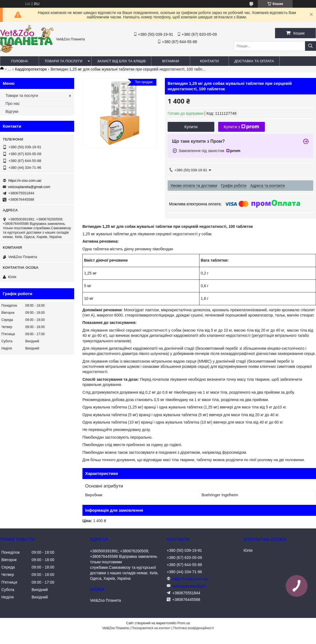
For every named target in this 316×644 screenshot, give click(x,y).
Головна (20, 61)
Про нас (13, 103)
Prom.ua (184, 623)
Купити (191, 127)
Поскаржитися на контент (151, 628)
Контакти (209, 61)
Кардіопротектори (31, 69)
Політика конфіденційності (193, 628)
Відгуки (12, 111)
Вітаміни (171, 61)
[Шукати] (311, 46)
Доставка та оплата (254, 61)
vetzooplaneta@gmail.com (29, 187)
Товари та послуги (63, 61)
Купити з (241, 127)
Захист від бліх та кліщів (121, 61)
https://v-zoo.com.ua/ (25, 180)
